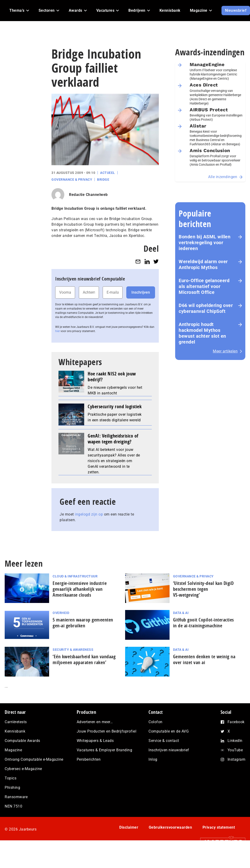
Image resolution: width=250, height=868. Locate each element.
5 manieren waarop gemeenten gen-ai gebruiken (83, 623)
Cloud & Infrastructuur (75, 576)
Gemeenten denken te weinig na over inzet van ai (204, 659)
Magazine (13, 750)
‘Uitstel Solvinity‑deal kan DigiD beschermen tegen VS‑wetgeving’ (203, 589)
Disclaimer (129, 827)
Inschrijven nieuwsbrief (169, 750)
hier (58, 331)
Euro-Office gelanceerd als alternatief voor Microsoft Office (204, 286)
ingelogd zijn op (89, 514)
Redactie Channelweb (88, 195)
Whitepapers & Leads (95, 741)
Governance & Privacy (72, 180)
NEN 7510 (13, 806)
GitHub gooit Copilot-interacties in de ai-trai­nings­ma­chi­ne (203, 623)
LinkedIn (235, 741)
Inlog (153, 759)
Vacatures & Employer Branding (105, 750)
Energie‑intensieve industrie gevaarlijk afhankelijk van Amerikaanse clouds (80, 589)
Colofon (156, 722)
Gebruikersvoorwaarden (170, 827)
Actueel (108, 173)
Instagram (237, 759)
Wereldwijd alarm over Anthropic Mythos (203, 264)
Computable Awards (22, 741)
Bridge (103, 180)
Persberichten (89, 759)
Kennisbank (15, 731)
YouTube (235, 750)
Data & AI (181, 613)
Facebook (236, 722)
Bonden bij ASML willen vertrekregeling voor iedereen (205, 243)
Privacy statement (219, 827)
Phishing (12, 788)
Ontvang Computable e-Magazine (34, 759)
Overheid (61, 613)
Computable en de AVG (169, 731)
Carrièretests (16, 722)
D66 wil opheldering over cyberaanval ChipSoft (206, 308)
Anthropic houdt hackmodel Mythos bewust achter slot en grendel (202, 333)
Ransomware (16, 797)
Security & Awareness (73, 650)
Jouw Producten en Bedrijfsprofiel (107, 731)
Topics (11, 778)
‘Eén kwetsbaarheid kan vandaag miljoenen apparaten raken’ (84, 659)
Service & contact (164, 741)
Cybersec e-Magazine (23, 769)
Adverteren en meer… (95, 722)
